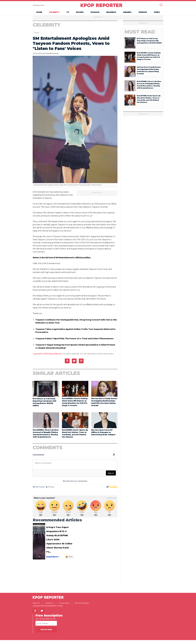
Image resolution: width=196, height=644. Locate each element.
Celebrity (54, 13)
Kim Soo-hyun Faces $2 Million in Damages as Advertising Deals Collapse (103, 559)
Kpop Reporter (55, 418)
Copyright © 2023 (41, 418)
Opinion (143, 13)
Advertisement (98, 19)
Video (157, 13)
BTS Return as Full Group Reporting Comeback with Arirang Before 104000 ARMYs (149, 43)
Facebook (67, 425)
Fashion (95, 13)
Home (39, 13)
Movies (80, 13)
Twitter (74, 425)
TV (68, 13)
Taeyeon (37, 34)
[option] (75, 124)
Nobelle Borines (52, 55)
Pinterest (81, 425)
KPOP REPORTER (101, 6)
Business (111, 13)
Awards (127, 13)
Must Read (140, 34)
